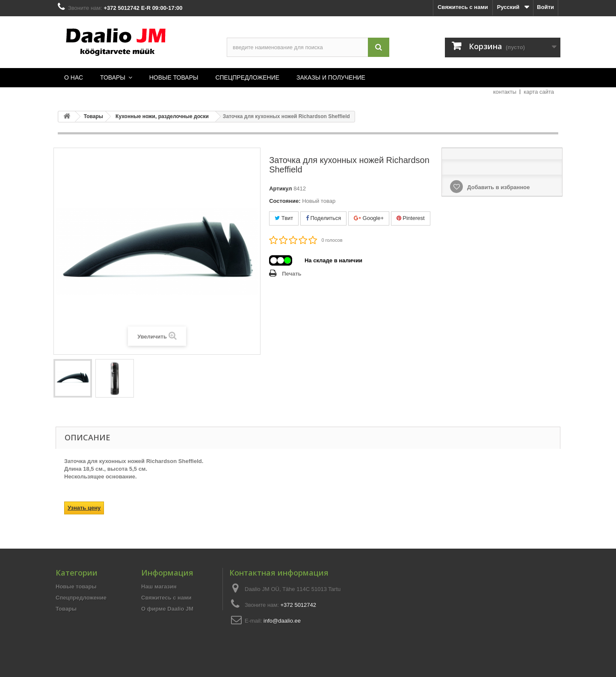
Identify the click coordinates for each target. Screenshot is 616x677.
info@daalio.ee (282, 621)
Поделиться (323, 218)
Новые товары (76, 586)
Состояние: (285, 201)
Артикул (280, 189)
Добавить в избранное (498, 187)
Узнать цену (84, 508)
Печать (292, 274)
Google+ (369, 218)
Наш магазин (159, 586)
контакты (505, 92)
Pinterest (411, 218)
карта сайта (539, 92)
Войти (545, 7)
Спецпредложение (81, 598)
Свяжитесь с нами (463, 7)
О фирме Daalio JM (167, 609)
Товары (66, 609)
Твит (284, 218)
